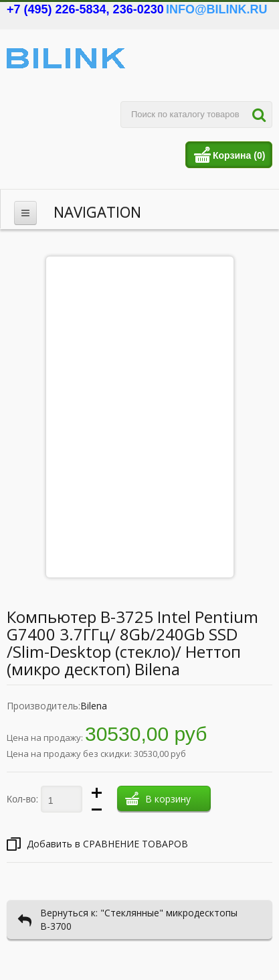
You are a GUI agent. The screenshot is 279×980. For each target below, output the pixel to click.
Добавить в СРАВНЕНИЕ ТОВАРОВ (97, 844)
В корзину (158, 801)
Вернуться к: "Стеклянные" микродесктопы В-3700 (127, 919)
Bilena (94, 706)
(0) (259, 155)
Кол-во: (22, 799)
